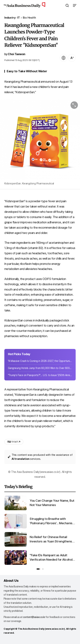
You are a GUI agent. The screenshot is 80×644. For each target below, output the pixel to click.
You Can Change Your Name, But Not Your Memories (52, 503)
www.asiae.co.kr (55, 629)
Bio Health (29, 18)
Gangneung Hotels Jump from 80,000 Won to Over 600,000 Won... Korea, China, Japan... (40, 368)
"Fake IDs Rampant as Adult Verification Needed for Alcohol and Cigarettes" (51, 558)
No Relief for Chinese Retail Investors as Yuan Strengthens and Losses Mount (51, 539)
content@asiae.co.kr (34, 617)
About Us (11, 581)
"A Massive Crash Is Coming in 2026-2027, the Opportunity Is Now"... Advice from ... (40, 361)
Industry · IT (12, 18)
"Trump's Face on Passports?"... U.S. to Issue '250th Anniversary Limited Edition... (40, 375)
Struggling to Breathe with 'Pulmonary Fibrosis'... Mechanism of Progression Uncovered (52, 521)
